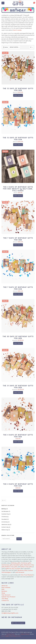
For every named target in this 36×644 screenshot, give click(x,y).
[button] (3, 3)
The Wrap (5, 599)
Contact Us (5, 600)
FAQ (3, 589)
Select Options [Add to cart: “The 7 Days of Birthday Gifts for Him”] (18, 294)
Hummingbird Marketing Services (11, 636)
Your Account (6, 595)
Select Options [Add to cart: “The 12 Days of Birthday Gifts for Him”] (18, 145)
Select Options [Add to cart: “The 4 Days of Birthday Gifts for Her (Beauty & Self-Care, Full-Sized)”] (18, 196)
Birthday (4, 509)
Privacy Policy (11, 634)
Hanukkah (4, 519)
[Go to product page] (18, 68)
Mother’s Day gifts (11, 567)
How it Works (6, 588)
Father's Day (5, 530)
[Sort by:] (14, 47)
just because (20, 572)
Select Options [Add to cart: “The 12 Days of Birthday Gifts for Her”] (18, 95)
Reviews (4, 591)
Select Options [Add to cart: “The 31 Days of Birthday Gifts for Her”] (18, 392)
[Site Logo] (18, 3)
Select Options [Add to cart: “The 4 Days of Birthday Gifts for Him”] (18, 491)
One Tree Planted (27, 575)
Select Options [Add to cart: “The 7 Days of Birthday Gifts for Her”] (18, 245)
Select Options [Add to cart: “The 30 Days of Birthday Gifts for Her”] (18, 343)
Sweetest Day (5, 514)
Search (19, 539)
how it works (17, 30)
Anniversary (5, 522)
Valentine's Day (6, 525)
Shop (3, 593)
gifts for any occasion (13, 569)
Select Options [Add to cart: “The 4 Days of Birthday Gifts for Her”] (18, 442)
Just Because (5, 511)
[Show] (32, 47)
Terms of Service (25, 634)
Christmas (4, 517)
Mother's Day (5, 527)
